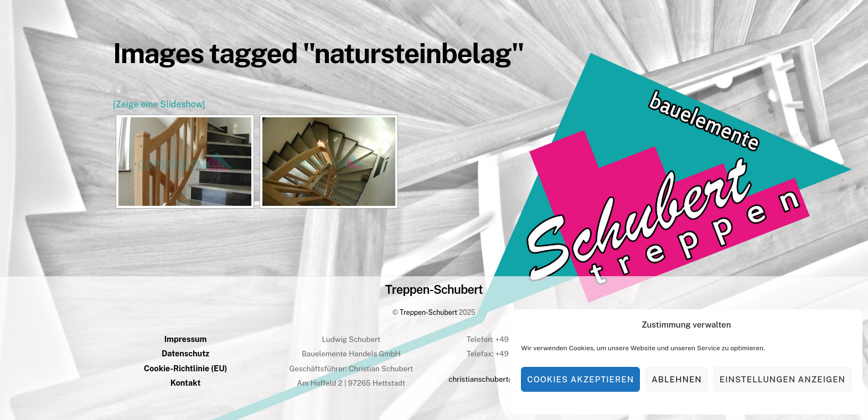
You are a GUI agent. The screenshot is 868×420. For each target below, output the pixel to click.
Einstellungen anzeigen (782, 379)
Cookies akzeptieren (580, 379)
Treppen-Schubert (428, 312)
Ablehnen (677, 379)
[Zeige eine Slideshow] (159, 104)
